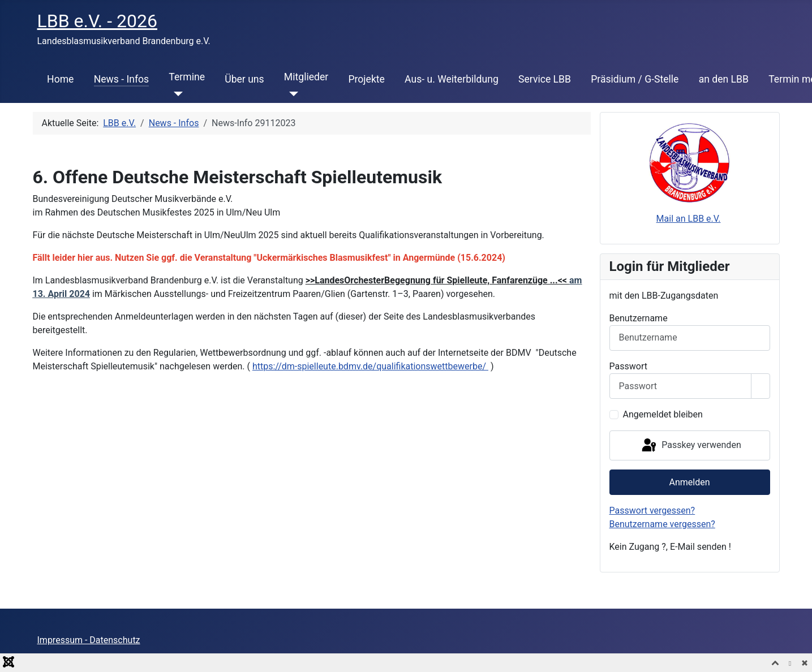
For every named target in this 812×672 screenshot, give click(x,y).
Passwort (628, 366)
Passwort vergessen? (652, 511)
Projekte (366, 79)
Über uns (244, 79)
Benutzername (639, 318)
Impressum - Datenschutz (89, 640)
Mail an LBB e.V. (689, 219)
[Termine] (176, 94)
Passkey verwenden (690, 446)
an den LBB (724, 79)
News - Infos (122, 79)
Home (60, 79)
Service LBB (545, 79)
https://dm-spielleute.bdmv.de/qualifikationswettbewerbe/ (370, 366)
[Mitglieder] (291, 94)
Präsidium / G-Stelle (635, 79)
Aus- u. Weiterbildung (452, 79)
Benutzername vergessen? (662, 524)
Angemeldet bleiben (663, 414)
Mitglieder (306, 77)
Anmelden (689, 482)
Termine (187, 77)
